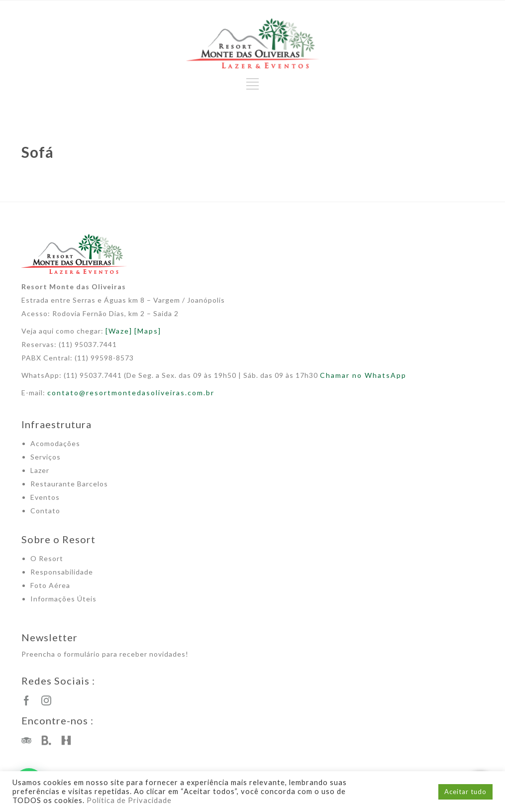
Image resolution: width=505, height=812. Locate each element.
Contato (45, 511)
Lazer (40, 470)
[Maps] (148, 331)
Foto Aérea (50, 585)
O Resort (47, 558)
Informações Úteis (63, 599)
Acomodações (55, 443)
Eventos (45, 497)
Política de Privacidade (129, 800)
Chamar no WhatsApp (363, 375)
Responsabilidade (62, 572)
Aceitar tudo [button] (465, 792)
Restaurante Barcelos (69, 484)
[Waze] (119, 331)
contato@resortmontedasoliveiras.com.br (131, 393)
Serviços (46, 457)
